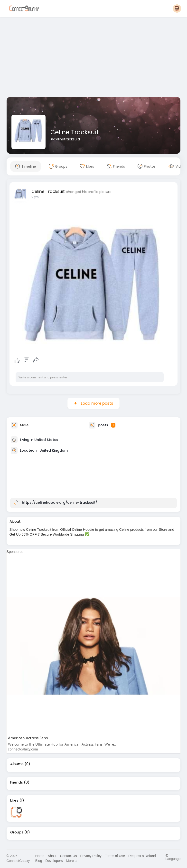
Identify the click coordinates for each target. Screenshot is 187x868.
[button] (177, 9)
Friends (17, 782)
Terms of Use (115, 856)
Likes (14, 800)
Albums (17, 764)
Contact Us (68, 856)
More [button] (72, 861)
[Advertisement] (94, 58)
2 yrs (35, 197)
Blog (39, 861)
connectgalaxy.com (23, 749)
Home (40, 856)
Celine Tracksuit (75, 132)
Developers (54, 861)
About (52, 856)
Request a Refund (142, 856)
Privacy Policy (91, 856)
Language (173, 857)
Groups (17, 832)
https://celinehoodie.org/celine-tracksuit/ (60, 502)
